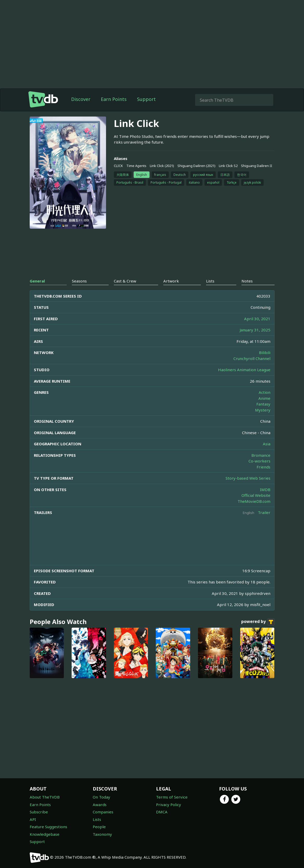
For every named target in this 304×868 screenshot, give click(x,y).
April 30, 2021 (257, 319)
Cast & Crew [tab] (125, 281)
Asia (267, 444)
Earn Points (114, 99)
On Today (101, 797)
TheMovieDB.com (254, 501)
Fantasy (263, 404)
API (33, 819)
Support (146, 99)
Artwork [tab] (171, 281)
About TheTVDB (45, 797)
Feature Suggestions (48, 827)
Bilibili (265, 352)
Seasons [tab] (79, 281)
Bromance (261, 455)
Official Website (256, 495)
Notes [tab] (247, 281)
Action (265, 392)
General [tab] (37, 281)
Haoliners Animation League (244, 370)
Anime (264, 398)
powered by (258, 622)
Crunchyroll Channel (252, 358)
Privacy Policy (169, 805)
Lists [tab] (210, 281)
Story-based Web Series (248, 478)
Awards (100, 805)
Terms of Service (172, 797)
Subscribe (39, 812)
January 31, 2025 (255, 330)
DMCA (162, 812)
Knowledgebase (45, 834)
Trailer (264, 512)
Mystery (263, 410)
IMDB (265, 490)
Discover (81, 99)
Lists (97, 819)
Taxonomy (102, 834)
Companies (103, 812)
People (99, 827)
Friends (263, 467)
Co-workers (259, 461)
